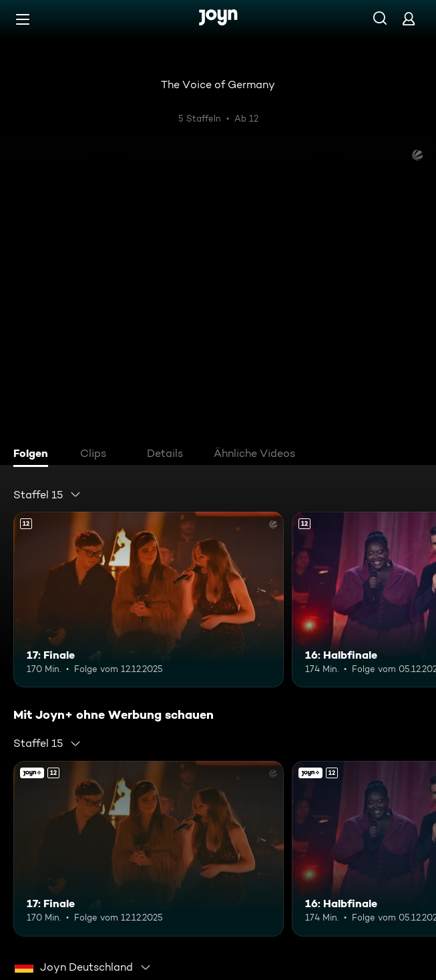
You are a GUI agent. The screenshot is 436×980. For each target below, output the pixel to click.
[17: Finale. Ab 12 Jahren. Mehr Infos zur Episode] (149, 600)
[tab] (34, 455)
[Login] (409, 18)
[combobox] (47, 494)
